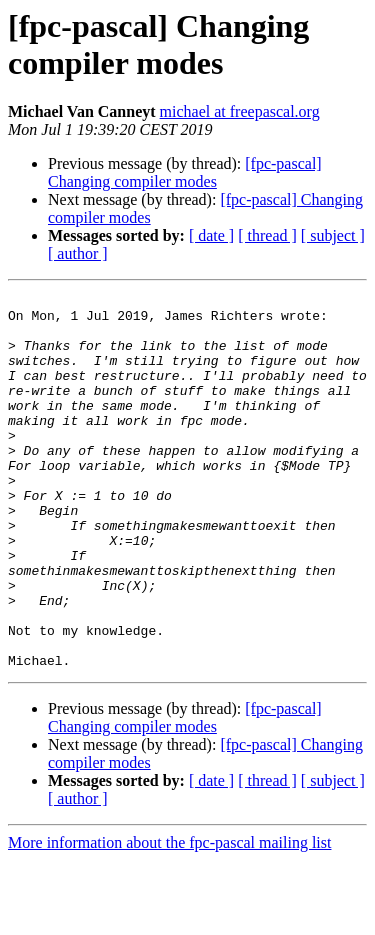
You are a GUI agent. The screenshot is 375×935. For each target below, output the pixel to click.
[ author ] (78, 253)
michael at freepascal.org (240, 111)
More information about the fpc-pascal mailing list (169, 917)
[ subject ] (333, 235)
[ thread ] (267, 235)
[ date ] (211, 235)
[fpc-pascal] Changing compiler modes (185, 172)
